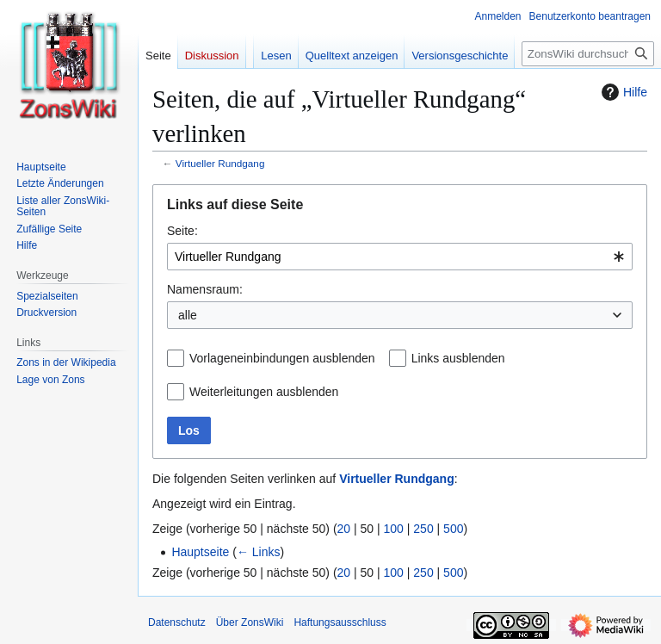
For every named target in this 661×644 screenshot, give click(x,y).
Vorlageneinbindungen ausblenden (282, 358)
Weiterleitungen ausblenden (264, 392)
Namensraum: (205, 289)
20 (344, 529)
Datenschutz (177, 622)
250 (423, 529)
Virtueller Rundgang (220, 163)
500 (453, 529)
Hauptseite (200, 552)
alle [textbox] (188, 315)
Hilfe (622, 92)
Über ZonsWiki (250, 622)
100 (394, 529)
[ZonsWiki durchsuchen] (588, 54)
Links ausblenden (458, 358)
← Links (259, 552)
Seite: (182, 231)
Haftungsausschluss (340, 622)
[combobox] (400, 257)
